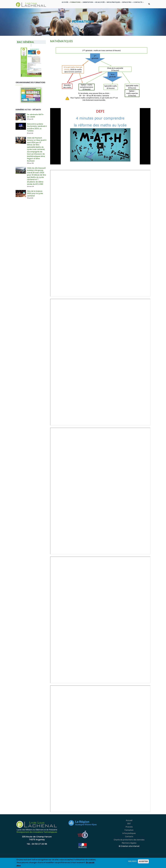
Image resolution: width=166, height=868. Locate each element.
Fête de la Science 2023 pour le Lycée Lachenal (35, 203)
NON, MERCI (132, 861)
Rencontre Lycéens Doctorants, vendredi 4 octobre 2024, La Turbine (37, 136)
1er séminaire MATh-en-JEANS (36, 125)
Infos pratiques (129, 843)
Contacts (129, 846)
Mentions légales (129, 852)
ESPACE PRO (125, 4)
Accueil (129, 830)
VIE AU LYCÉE (95, 4)
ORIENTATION (81, 4)
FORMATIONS (67, 4)
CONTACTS (56, 13)
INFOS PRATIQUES (110, 4)
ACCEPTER (143, 861)
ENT (129, 833)
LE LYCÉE (55, 4)
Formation (129, 839)
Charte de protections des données (129, 849)
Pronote (129, 836)
